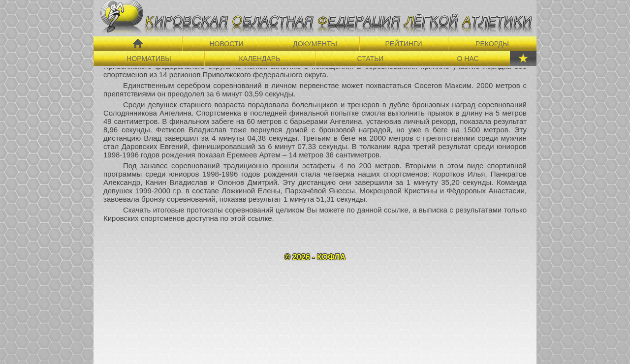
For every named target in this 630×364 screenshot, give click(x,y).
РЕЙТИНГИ (403, 44)
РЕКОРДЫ (492, 44)
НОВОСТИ (226, 44)
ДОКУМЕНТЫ (315, 44)
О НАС (468, 59)
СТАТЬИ (371, 59)
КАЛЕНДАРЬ (260, 59)
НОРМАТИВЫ (149, 59)
